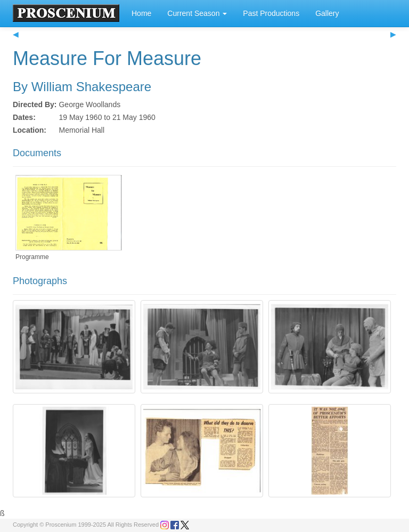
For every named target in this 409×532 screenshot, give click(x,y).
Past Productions (271, 13)
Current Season (197, 13)
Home (141, 13)
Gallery (327, 13)
